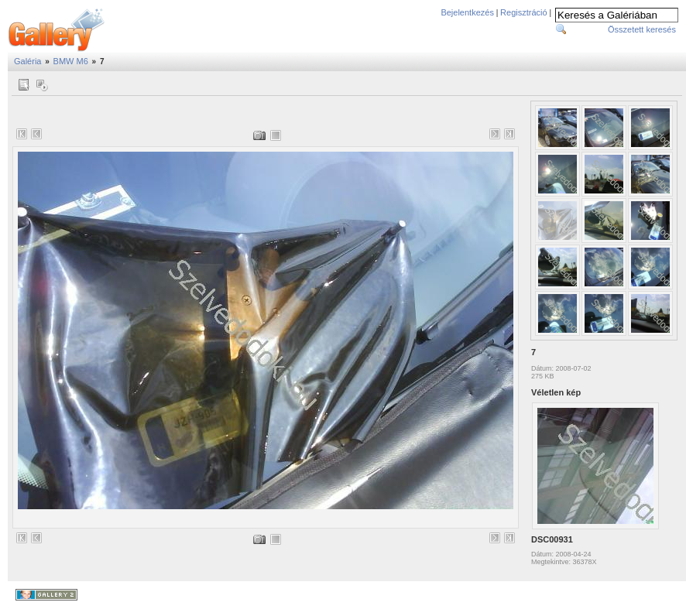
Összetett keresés (642, 29)
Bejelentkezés (467, 12)
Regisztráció (524, 12)
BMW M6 (71, 61)
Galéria (27, 61)
